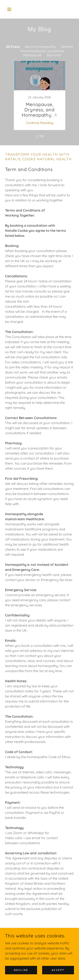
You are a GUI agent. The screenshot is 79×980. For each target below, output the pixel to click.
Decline (21, 970)
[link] (40, 95)
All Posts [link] (13, 47)
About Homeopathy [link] (40, 47)
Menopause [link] (32, 55)
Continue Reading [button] (40, 123)
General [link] (67, 47)
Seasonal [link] (54, 55)
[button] (10, 9)
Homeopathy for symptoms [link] (42, 51)
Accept (58, 970)
